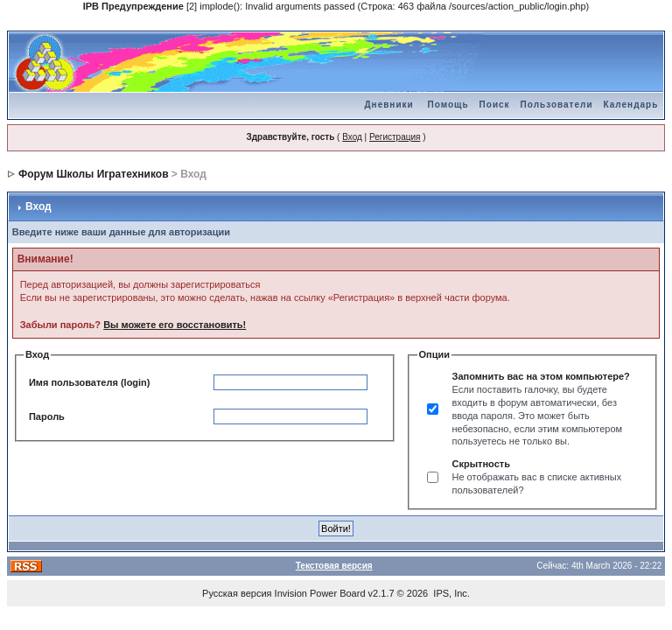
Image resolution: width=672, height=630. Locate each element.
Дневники (388, 105)
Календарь (631, 105)
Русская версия (237, 593)
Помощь (448, 105)
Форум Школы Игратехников (94, 174)
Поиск (495, 105)
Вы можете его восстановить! (175, 325)
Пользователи (557, 105)
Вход (352, 137)
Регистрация (395, 137)
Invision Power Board (320, 593)
